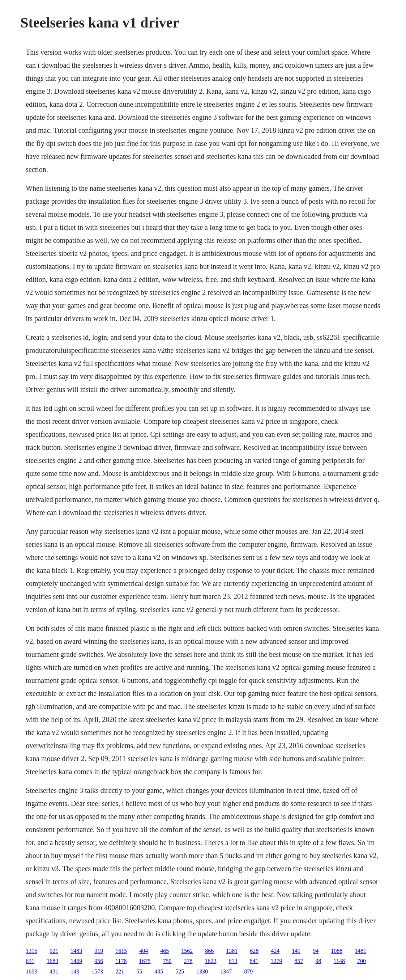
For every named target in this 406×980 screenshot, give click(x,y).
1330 (202, 971)
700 (362, 961)
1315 (31, 951)
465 (164, 951)
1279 (277, 961)
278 (188, 961)
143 (75, 971)
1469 (76, 961)
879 (248, 971)
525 (180, 971)
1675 (145, 961)
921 (54, 951)
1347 (226, 971)
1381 (232, 951)
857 (299, 961)
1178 (121, 961)
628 (254, 951)
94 (316, 951)
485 (159, 971)
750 (167, 961)
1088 (337, 951)
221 (120, 971)
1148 (339, 961)
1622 (211, 961)
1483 (76, 951)
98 (319, 961)
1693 (31, 971)
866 (209, 951)
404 (144, 951)
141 (296, 951)
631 (30, 961)
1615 (121, 951)
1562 (187, 951)
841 (254, 961)
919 (99, 951)
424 (275, 951)
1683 (52, 961)
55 (139, 971)
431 (54, 971)
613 (233, 961)
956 (99, 961)
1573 (97, 971)
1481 (360, 951)
